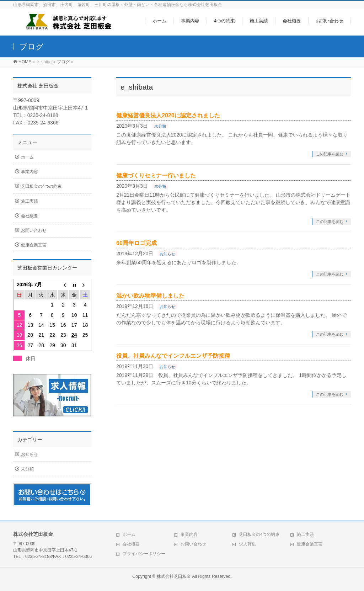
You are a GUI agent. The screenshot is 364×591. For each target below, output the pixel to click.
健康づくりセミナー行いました (156, 175)
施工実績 (30, 201)
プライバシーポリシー (144, 554)
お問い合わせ (34, 230)
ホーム (27, 157)
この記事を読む (330, 154)
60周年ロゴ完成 (136, 243)
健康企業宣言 (34, 245)
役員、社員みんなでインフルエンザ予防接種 (173, 356)
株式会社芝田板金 (174, 576)
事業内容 (30, 172)
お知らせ (167, 254)
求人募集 (247, 544)
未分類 (160, 126)
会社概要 (30, 216)
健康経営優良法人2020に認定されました (168, 115)
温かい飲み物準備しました (150, 296)
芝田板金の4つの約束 (41, 186)
